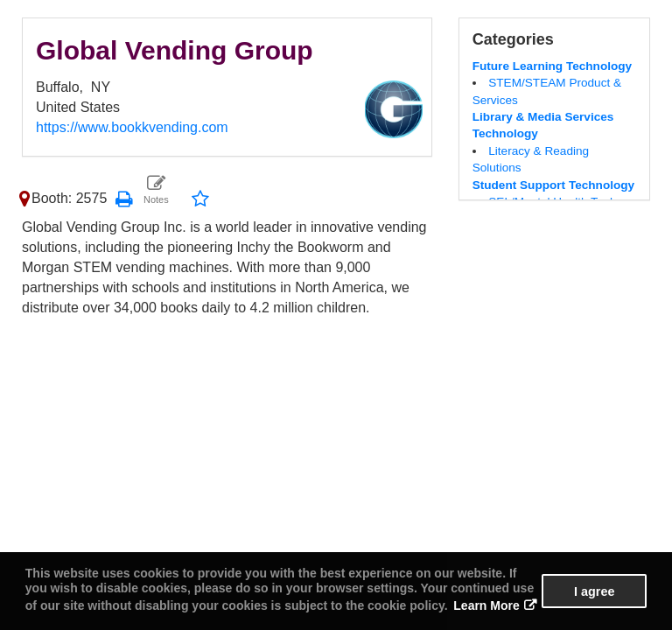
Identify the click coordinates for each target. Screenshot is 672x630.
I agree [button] (594, 591)
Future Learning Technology (553, 66)
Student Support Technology (554, 185)
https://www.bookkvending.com (132, 127)
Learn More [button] (486, 605)
